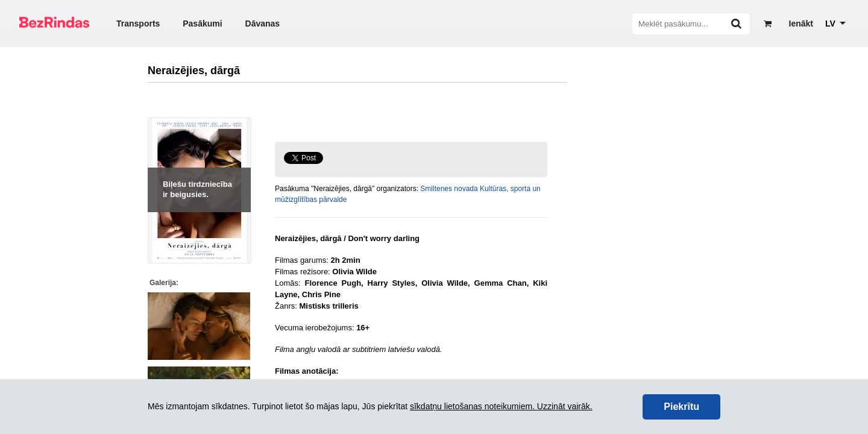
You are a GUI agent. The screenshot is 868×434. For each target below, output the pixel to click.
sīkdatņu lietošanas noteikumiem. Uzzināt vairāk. (501, 406)
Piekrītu (681, 407)
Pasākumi (202, 24)
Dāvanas (263, 24)
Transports (138, 24)
